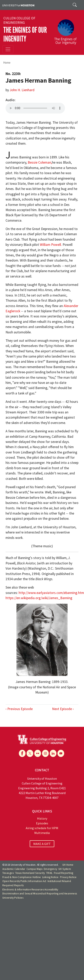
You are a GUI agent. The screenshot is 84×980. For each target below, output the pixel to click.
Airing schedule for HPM (42, 828)
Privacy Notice (68, 877)
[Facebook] (22, 753)
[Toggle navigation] (8, 49)
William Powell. (51, 245)
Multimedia (42, 833)
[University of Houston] (18, 5)
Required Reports (13, 885)
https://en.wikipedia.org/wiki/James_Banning (39, 598)
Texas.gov (8, 873)
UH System (65, 869)
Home (7, 63)
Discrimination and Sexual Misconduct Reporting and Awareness (40, 894)
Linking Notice (50, 877)
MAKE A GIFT (42, 844)
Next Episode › (63, 709)
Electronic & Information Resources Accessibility (30, 890)
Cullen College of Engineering (19, 20)
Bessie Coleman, (40, 162)
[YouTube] (61, 753)
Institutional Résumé (59, 881)
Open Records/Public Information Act (24, 881)
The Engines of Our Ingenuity (25, 34)
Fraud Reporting (63, 873)
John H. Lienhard (22, 90)
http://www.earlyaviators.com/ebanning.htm (51, 593)
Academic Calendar (14, 869)
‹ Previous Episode (19, 709)
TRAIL (49, 873)
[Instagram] (45, 753)
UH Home (68, 865)
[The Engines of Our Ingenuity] (67, 30)
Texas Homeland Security (30, 873)
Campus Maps (34, 869)
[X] (30, 753)
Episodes (42, 823)
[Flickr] (38, 753)
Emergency (50, 869)
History (42, 818)
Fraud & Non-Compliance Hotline (22, 877)
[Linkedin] (53, 753)
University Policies (13, 898)
